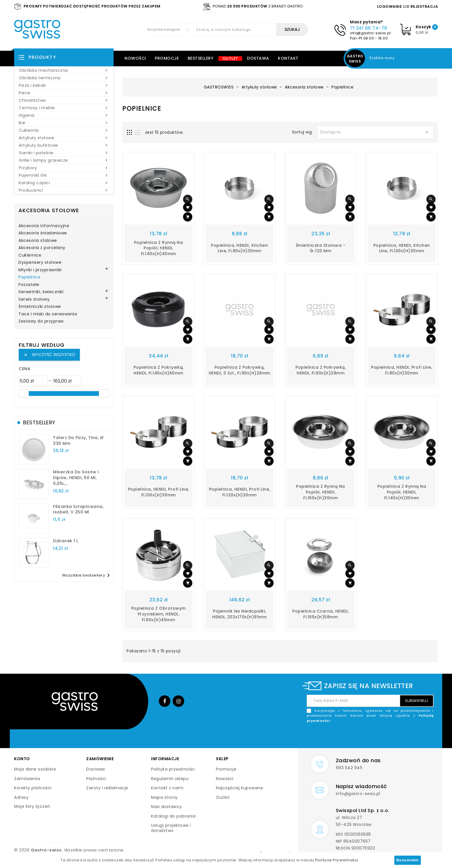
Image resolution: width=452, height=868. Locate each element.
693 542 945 (349, 768)
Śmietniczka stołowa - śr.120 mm (321, 248)
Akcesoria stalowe (38, 241)
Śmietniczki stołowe (40, 307)
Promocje (167, 58)
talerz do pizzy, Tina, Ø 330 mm (78, 440)
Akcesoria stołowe (49, 210)
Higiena (64, 115)
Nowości (135, 58)
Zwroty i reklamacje (107, 788)
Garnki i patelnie (64, 153)
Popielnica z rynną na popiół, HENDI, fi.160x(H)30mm (321, 492)
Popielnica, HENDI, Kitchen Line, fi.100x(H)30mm (402, 248)
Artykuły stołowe (64, 138)
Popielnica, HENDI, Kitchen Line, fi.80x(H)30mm (239, 248)
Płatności (96, 779)
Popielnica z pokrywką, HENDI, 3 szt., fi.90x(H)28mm (240, 370)
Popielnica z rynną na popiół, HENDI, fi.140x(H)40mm (159, 248)
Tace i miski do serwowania (48, 314)
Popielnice (29, 277)
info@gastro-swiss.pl (370, 33)
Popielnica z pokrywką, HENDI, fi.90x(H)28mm (321, 370)
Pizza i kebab (64, 85)
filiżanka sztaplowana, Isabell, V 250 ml (78, 509)
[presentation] (390, 737)
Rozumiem (408, 860)
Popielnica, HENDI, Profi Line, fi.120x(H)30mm (240, 492)
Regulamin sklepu (170, 779)
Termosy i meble (64, 108)
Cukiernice (30, 255)
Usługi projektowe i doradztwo (171, 828)
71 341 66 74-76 (369, 28)
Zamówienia (27, 779)
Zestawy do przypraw (41, 321)
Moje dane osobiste (35, 769)
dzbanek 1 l (66, 541)
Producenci (64, 190)
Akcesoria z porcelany (42, 248)
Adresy (21, 797)
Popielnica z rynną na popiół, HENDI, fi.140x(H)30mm (402, 492)
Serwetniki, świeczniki (41, 292)
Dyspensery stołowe (40, 263)
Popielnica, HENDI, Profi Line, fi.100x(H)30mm (159, 492)
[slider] (24, 393)
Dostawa (258, 58)
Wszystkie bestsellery (87, 575)
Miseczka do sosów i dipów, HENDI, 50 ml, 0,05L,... (76, 478)
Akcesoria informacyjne (44, 226)
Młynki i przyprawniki (40, 270)
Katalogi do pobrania (173, 816)
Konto (22, 759)
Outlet (230, 59)
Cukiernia (64, 130)
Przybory (64, 168)
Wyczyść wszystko (49, 355)
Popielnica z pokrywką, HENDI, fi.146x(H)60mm (159, 370)
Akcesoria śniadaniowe (43, 233)
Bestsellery (201, 58)
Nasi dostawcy (166, 807)
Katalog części (64, 183)
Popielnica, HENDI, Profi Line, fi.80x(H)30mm (402, 370)
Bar (64, 123)
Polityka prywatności (173, 769)
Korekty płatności (33, 788)
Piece (64, 93)
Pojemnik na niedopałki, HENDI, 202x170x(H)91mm (239, 614)
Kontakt (288, 58)
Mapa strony (164, 797)
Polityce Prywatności (337, 860)
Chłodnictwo (64, 100)
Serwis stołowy (34, 300)
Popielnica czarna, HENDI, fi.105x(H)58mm (321, 614)
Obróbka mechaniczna (64, 70)
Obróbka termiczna (64, 78)
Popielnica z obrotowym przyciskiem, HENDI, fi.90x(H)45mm (159, 614)
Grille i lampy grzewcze (64, 160)
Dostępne (375, 132)
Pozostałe (29, 285)
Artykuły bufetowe (64, 145)
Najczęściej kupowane (239, 788)
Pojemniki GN (64, 175)
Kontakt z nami (167, 788)
